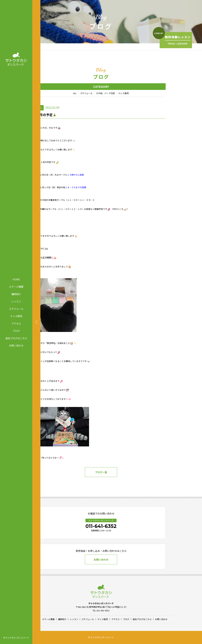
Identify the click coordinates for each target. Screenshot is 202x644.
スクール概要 (16, 287)
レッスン (16, 301)
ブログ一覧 (101, 472)
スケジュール (16, 309)
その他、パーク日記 (105, 93)
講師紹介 (16, 294)
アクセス (16, 323)
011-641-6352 (101, 526)
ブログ (16, 331)
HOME (16, 279)
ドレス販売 (16, 316)
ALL (75, 93)
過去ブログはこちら (16, 338)
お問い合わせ (16, 345)
